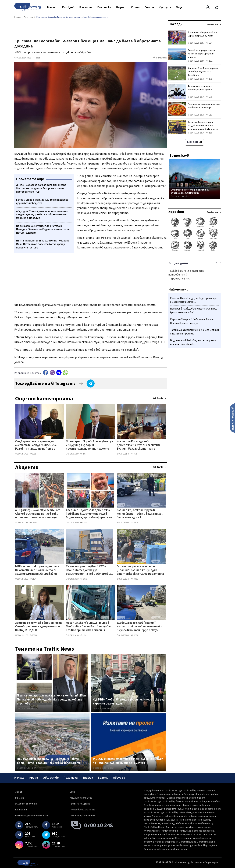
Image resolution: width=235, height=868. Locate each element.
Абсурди (119, 778)
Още (179, 7)
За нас (19, 792)
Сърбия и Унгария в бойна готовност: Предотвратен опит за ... (192, 321)
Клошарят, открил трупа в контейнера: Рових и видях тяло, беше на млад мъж (140, 514)
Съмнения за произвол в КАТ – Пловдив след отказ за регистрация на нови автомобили (90, 570)
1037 (210, 61)
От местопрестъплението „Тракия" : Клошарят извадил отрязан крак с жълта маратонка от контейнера (140, 571)
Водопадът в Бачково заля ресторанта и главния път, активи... (194, 342)
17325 (84, 523)
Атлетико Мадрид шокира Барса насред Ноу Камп (203, 34)
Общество (51, 778)
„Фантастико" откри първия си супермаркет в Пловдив (190, 191)
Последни (176, 24)
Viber (52, 373)
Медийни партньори (81, 798)
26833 (33, 523)
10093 (33, 635)
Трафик (88, 778)
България (86, 7)
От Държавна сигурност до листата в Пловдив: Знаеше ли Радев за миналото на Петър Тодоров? (36, 445)
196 (209, 133)
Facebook (46, 373)
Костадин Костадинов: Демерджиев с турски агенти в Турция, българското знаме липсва (138, 445)
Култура (165, 7)
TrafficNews (161, 58)
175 (209, 79)
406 (83, 454)
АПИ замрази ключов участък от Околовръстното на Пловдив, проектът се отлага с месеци (38, 514)
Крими (135, 7)
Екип (72, 792)
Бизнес (121, 7)
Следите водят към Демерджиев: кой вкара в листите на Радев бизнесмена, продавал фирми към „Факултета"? (90, 514)
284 (209, 43)
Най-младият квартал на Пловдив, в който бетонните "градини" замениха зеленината (49, 761)
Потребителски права (83, 810)
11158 (111, 709)
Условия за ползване (26, 804)
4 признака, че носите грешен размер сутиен (200, 88)
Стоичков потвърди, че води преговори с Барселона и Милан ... (194, 300)
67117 (35, 768)
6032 (33, 454)
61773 (189, 196)
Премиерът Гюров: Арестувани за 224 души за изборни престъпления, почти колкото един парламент (89, 445)
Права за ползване (80, 804)
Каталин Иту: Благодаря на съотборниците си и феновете (203, 72)
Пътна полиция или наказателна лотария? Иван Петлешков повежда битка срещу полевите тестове (51, 700)
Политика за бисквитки (83, 816)
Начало (52, 7)
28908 (134, 523)
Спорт (149, 7)
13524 (111, 768)
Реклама (20, 798)
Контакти (21, 810)
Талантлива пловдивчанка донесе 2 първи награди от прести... (194, 332)
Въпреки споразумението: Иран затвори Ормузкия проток (202, 54)
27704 (35, 709)
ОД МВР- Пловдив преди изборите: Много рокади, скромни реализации (128, 702)
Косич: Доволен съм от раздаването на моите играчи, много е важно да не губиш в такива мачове (203, 127)
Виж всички (158, 398)
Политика (104, 7)
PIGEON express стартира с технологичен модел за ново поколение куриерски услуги (128, 761)
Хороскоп (176, 212)
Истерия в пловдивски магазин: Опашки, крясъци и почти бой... (194, 311)
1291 (83, 635)
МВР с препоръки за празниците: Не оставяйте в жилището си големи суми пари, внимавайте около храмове (38, 571)
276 (209, 97)
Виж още (195, 142)
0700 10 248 (99, 825)
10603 (134, 579)
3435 (134, 454)
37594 (134, 635)
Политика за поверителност (31, 816)
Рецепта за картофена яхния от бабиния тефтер (204, 106)
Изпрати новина (233, 418)
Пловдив (68, 7)
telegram (59, 373)
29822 (84, 579)
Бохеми (103, 778)
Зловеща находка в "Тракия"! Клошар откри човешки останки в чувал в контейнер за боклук (139, 627)
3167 (33, 579)
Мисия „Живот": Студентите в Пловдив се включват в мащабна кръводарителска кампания (89, 627)
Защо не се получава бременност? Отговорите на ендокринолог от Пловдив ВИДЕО (39, 627)
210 (209, 115)
